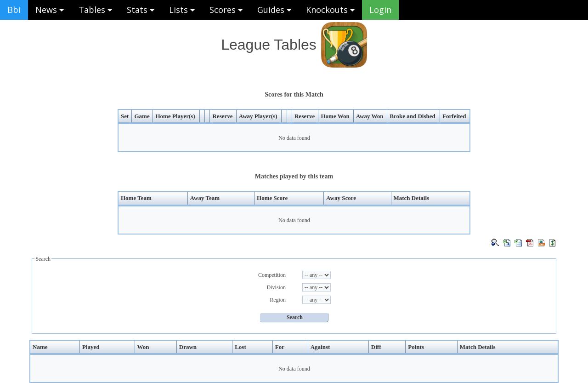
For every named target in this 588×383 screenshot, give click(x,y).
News (50, 10)
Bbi (14, 10)
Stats (141, 10)
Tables (95, 10)
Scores (226, 10)
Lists (182, 10)
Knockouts (330, 10)
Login (380, 10)
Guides (274, 10)
